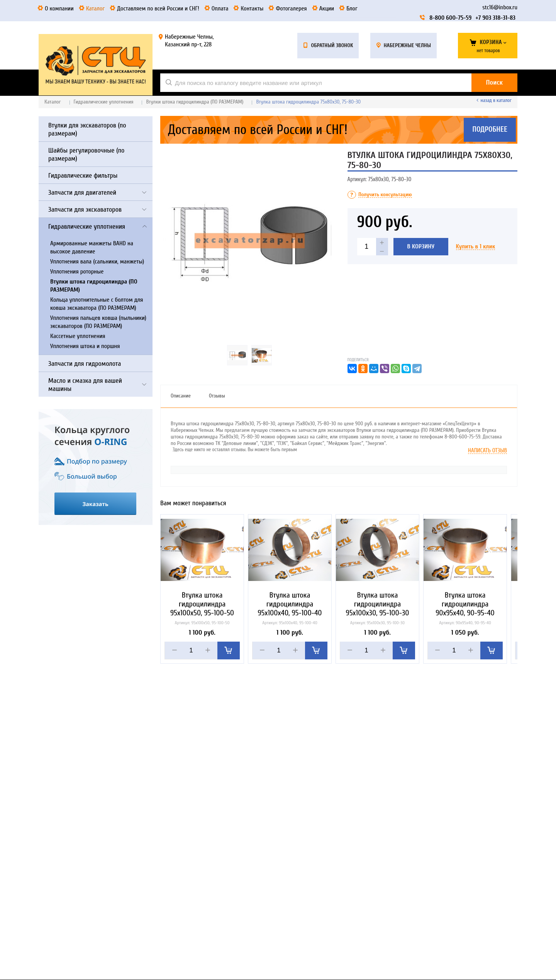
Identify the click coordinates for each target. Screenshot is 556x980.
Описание (181, 396)
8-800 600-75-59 (450, 18)
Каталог (53, 102)
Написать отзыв (487, 451)
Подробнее (490, 130)
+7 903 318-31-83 (495, 18)
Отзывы (217, 396)
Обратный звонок (332, 45)
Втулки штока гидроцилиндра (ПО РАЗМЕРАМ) (195, 102)
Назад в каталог (496, 100)
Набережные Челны (407, 45)
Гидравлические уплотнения (104, 102)
